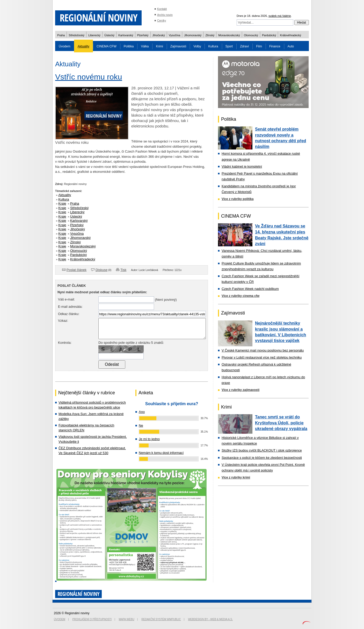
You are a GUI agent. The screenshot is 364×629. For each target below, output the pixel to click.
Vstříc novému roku (89, 77)
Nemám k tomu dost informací (161, 453)
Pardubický (269, 35)
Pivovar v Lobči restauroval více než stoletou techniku (262, 357)
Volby (197, 46)
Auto (291, 46)
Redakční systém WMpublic (161, 619)
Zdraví (244, 46)
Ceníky (162, 20)
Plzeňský (143, 35)
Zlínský (210, 35)
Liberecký (94, 35)
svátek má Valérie (280, 16)
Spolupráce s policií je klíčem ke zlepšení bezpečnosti (262, 458)
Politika (129, 46)
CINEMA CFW (107, 46)
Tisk (123, 270)
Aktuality (83, 46)
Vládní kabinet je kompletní (242, 166)
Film (259, 46)
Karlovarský (126, 35)
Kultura (213, 46)
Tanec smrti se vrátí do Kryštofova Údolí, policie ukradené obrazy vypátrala (281, 423)
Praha (61, 35)
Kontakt (162, 9)
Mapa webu (127, 619)
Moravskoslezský (229, 35)
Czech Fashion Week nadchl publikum (250, 289)
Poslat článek (77, 270)
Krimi (159, 46)
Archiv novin (165, 15)
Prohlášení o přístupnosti (92, 619)
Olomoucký (251, 35)
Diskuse (101, 270)
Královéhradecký (290, 35)
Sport (229, 46)
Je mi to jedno (149, 439)
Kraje (62, 203)
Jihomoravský (193, 35)
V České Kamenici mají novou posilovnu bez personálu (263, 350)
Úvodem (65, 46)
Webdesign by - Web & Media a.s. (210, 619)
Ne (141, 426)
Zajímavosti (178, 46)
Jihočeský (159, 35)
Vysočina (174, 35)
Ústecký (109, 35)
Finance (275, 46)
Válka (145, 46)
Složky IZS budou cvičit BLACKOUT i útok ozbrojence (262, 450)
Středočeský (77, 35)
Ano (142, 412)
